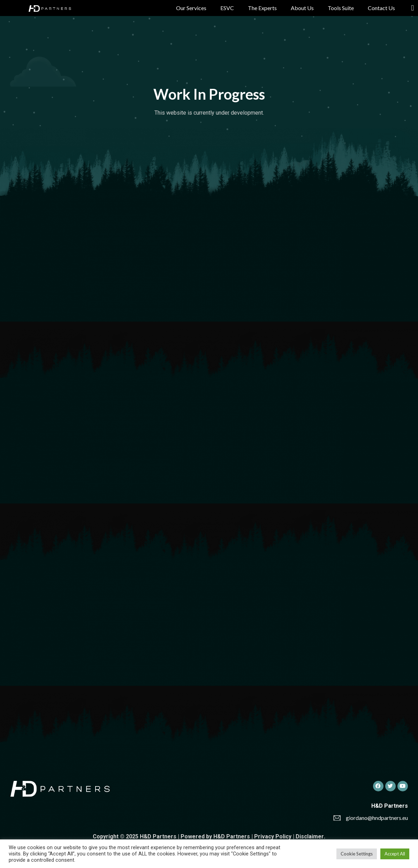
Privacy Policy (273, 836)
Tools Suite (341, 8)
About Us (302, 8)
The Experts (262, 8)
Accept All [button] (395, 854)
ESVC (227, 8)
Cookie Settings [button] (357, 854)
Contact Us (381, 8)
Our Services (191, 8)
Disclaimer (310, 836)
